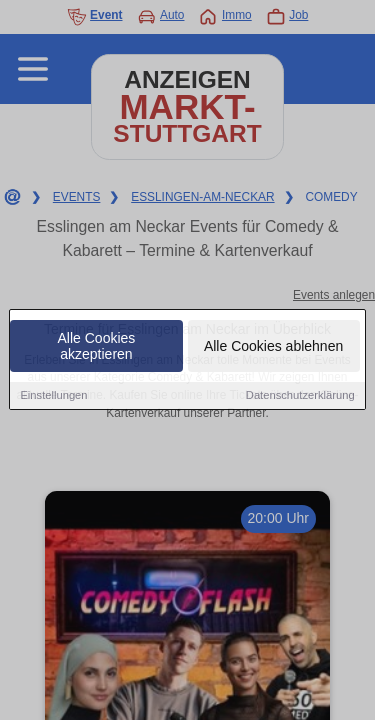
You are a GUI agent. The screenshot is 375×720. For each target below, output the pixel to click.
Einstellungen (53, 396)
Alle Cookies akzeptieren (97, 347)
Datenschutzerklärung (300, 396)
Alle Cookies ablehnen (273, 347)
